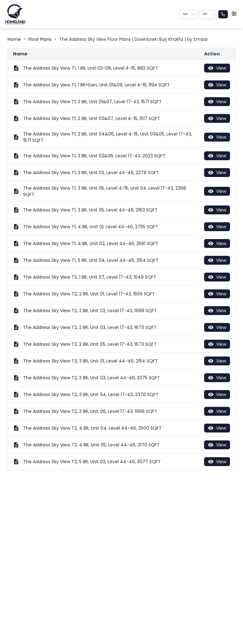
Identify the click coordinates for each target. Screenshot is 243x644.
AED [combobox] (205, 14)
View (217, 68)
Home (14, 39)
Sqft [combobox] (185, 14)
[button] (194, 14)
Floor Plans (40, 39)
